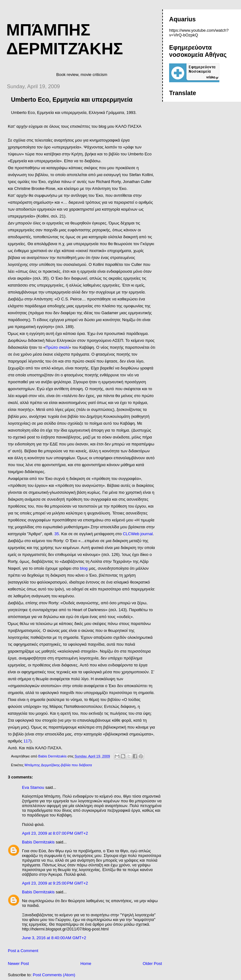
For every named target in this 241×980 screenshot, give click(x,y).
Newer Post (18, 964)
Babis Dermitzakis (38, 842)
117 (27, 741)
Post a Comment (23, 951)
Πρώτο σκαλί (57, 347)
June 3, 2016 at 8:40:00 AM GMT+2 (54, 938)
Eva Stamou (33, 787)
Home (86, 964)
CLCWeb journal (138, 534)
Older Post (152, 964)
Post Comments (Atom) (54, 975)
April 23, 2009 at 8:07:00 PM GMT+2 (55, 833)
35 (56, 534)
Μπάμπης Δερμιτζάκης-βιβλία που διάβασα (58, 765)
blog (84, 568)
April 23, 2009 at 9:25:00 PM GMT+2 (55, 883)
